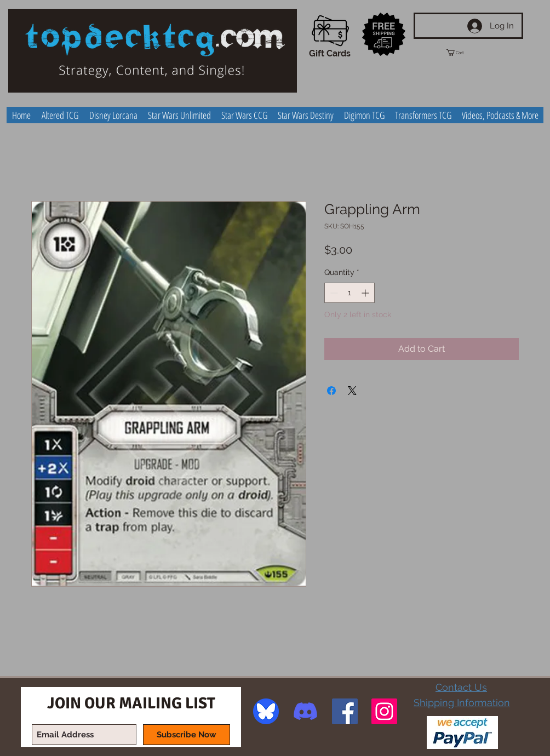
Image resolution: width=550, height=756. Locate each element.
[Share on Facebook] (331, 391)
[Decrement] (333, 293)
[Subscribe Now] (187, 735)
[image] (266, 711)
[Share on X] (352, 391)
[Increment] (366, 293)
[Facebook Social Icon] (345, 711)
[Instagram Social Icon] (384, 711)
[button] (465, 53)
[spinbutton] (350, 293)
